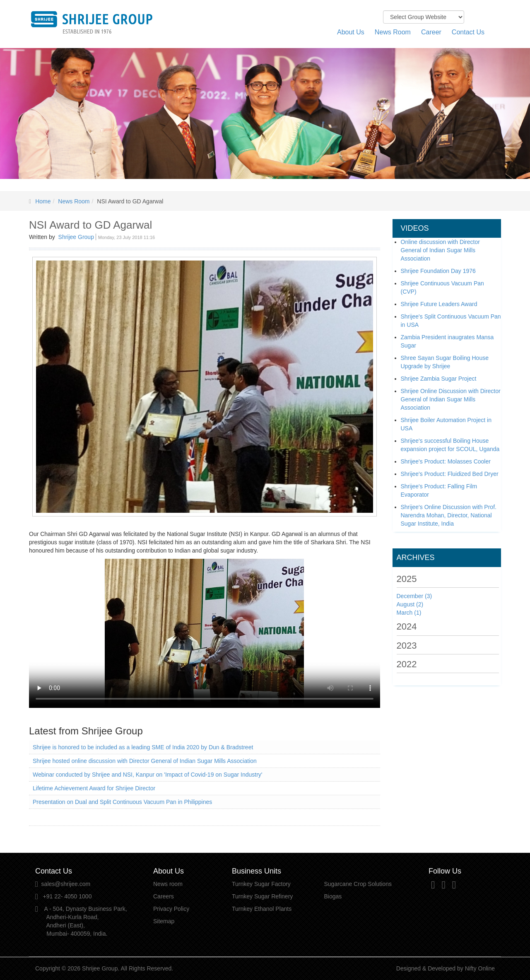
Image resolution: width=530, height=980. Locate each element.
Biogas (333, 896)
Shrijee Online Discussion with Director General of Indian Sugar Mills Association (451, 399)
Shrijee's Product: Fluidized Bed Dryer (450, 474)
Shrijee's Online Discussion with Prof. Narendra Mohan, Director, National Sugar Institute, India (449, 515)
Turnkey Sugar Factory (261, 884)
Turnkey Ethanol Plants (262, 909)
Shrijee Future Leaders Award (439, 304)
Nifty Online (480, 968)
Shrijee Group (76, 237)
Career (431, 32)
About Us (351, 32)
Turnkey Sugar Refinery (262, 896)
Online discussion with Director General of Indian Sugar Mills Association (440, 250)
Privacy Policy (171, 909)
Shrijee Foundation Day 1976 (438, 271)
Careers (164, 896)
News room (168, 884)
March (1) (409, 613)
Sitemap (164, 921)
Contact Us (468, 32)
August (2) (410, 604)
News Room (393, 32)
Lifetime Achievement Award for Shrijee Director (94, 788)
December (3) (414, 596)
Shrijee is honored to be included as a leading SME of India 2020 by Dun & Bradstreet (143, 747)
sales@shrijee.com (66, 884)
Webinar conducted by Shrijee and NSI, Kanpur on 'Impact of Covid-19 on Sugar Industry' (148, 775)
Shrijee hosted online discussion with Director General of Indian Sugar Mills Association (145, 761)
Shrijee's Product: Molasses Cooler (446, 461)
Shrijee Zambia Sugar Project (439, 379)
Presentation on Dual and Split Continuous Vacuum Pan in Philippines (122, 802)
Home (43, 201)
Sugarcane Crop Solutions (358, 884)
